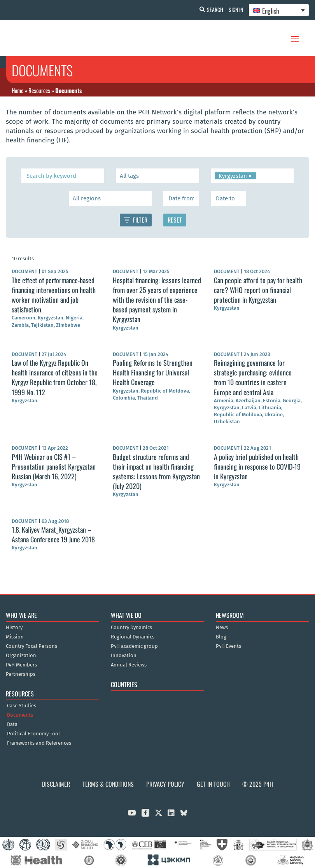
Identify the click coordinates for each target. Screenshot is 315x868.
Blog (221, 637)
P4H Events (228, 646)
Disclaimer (56, 784)
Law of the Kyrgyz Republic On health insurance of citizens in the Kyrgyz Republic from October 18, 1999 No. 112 (55, 377)
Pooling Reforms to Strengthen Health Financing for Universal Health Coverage (153, 372)
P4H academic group (134, 646)
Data (12, 724)
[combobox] (157, 176)
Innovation (124, 656)
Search (210, 10)
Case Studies (22, 706)
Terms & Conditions (108, 784)
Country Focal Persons (31, 646)
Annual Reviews (129, 665)
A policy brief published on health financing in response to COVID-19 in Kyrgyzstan (257, 466)
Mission (15, 637)
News (222, 628)
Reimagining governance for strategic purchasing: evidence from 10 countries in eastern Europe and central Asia (253, 377)
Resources (39, 90)
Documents (20, 715)
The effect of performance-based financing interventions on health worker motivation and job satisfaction (54, 295)
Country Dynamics (131, 628)
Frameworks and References (39, 743)
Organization (21, 656)
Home (17, 90)
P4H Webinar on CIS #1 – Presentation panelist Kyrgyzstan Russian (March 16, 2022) (54, 466)
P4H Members (21, 665)
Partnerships (21, 674)
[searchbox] (157, 176)
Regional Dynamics (133, 637)
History (14, 628)
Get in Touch (213, 784)
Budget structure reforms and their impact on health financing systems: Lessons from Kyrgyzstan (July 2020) (156, 472)
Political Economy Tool (33, 734)
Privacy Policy (165, 784)
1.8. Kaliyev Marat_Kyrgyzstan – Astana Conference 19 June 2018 (53, 534)
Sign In (234, 10)
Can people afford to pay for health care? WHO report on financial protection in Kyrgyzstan (258, 290)
